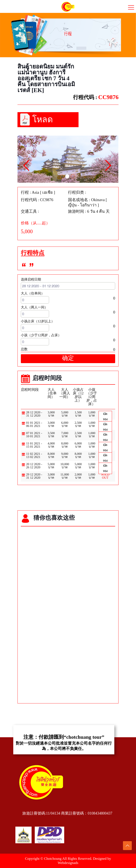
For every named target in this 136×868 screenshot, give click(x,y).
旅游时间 (76, 211)
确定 (68, 359)
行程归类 (76, 192)
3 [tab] (73, 176)
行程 (25, 192)
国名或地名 (78, 200)
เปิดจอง (105, 417)
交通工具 (29, 211)
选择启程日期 (31, 279)
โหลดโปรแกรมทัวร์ (49, 121)
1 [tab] (62, 176)
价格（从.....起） (35, 223)
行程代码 (29, 200)
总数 (24, 349)
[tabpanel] (68, 159)
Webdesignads (68, 863)
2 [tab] (67, 176)
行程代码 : (85, 97)
